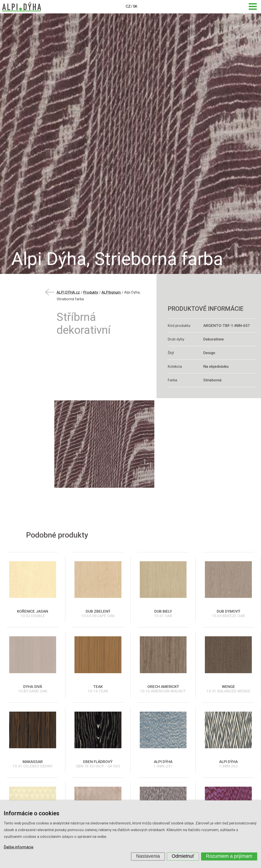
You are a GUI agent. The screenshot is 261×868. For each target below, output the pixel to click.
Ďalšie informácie (19, 847)
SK (135, 6)
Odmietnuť (183, 856)
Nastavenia (148, 856)
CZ (128, 6)
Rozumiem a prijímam (229, 856)
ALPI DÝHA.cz (68, 292)
